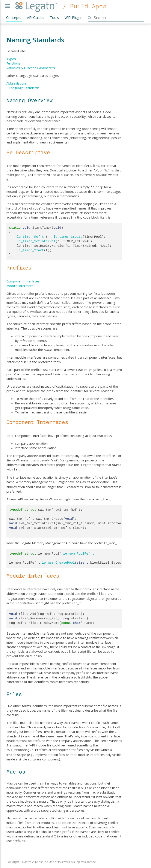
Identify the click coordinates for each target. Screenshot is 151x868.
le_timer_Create (68, 237)
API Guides (36, 18)
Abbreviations (17, 83)
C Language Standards (23, 88)
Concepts (14, 18)
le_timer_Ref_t (30, 237)
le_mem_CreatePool (58, 561)
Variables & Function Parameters (31, 68)
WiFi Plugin (73, 18)
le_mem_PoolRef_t (79, 552)
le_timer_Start (30, 250)
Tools (54, 18)
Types (11, 59)
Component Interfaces (23, 281)
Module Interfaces (20, 286)
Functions (13, 63)
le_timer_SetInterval (36, 241)
